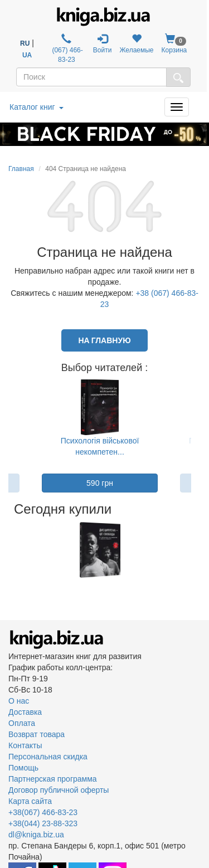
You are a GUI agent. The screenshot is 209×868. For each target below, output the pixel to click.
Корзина (174, 44)
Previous (10, 550)
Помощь (23, 768)
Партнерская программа (53, 779)
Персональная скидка (48, 757)
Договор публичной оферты (59, 790)
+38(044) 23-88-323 (43, 823)
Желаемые (136, 44)
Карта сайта (30, 801)
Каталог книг (37, 107)
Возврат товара (37, 734)
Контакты (25, 745)
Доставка (25, 712)
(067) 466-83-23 (67, 48)
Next (190, 550)
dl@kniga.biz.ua (36, 835)
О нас (19, 701)
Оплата (22, 723)
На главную (104, 340)
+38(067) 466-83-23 (43, 812)
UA (27, 55)
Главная (21, 169)
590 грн (100, 483)
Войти (103, 44)
